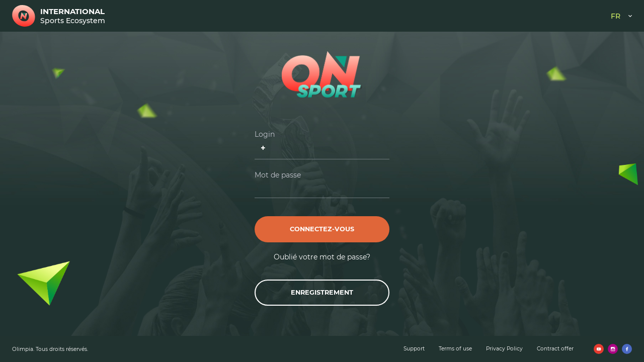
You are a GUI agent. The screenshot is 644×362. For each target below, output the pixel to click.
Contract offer (555, 349)
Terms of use (455, 349)
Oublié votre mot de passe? (322, 257)
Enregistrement (322, 292)
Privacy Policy (504, 349)
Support (414, 349)
